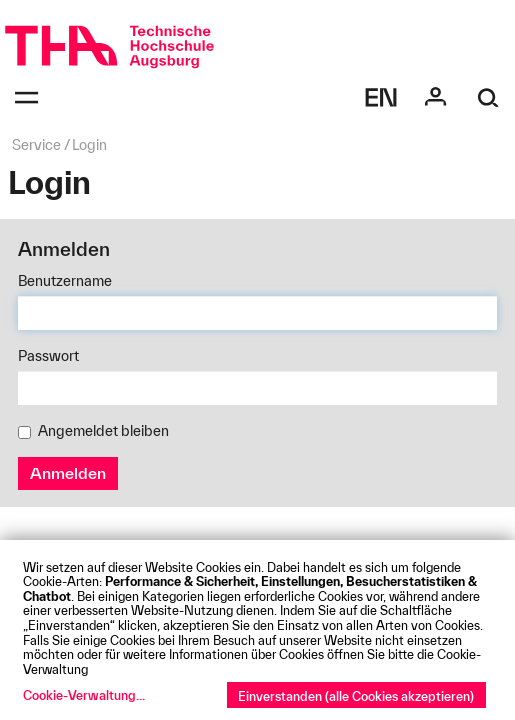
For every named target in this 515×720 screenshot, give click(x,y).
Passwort (48, 356)
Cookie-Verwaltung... (84, 695)
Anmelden (68, 473)
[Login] (435, 97)
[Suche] (488, 97)
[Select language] (381, 97)
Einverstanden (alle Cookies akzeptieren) (356, 696)
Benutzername (65, 281)
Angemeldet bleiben (93, 431)
